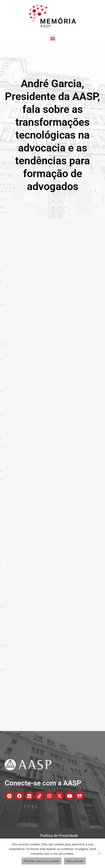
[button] (52, 38)
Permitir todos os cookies (42, 861)
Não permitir (75, 861)
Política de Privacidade (59, 836)
